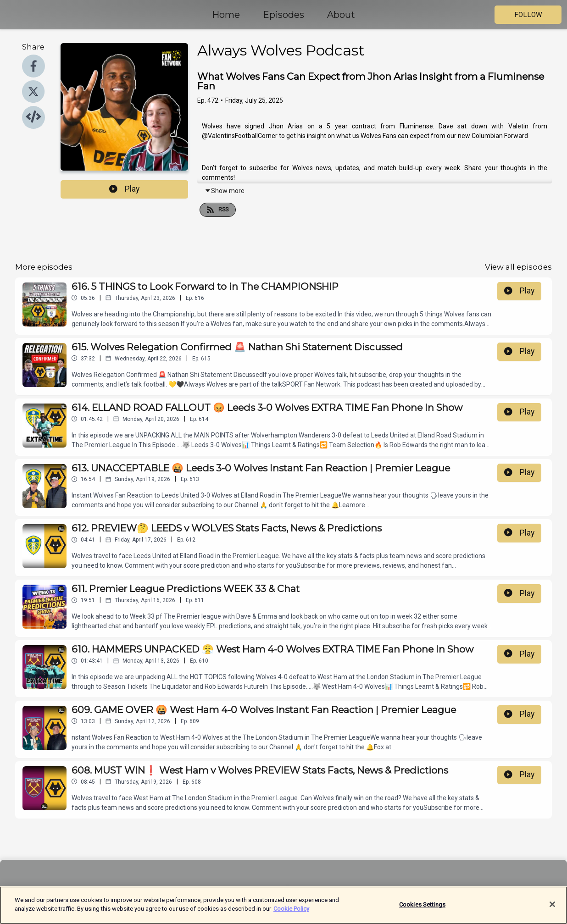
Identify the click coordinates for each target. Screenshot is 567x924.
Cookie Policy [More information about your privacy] (291, 913)
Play (124, 189)
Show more (225, 191)
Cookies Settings (422, 908)
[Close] (552, 908)
